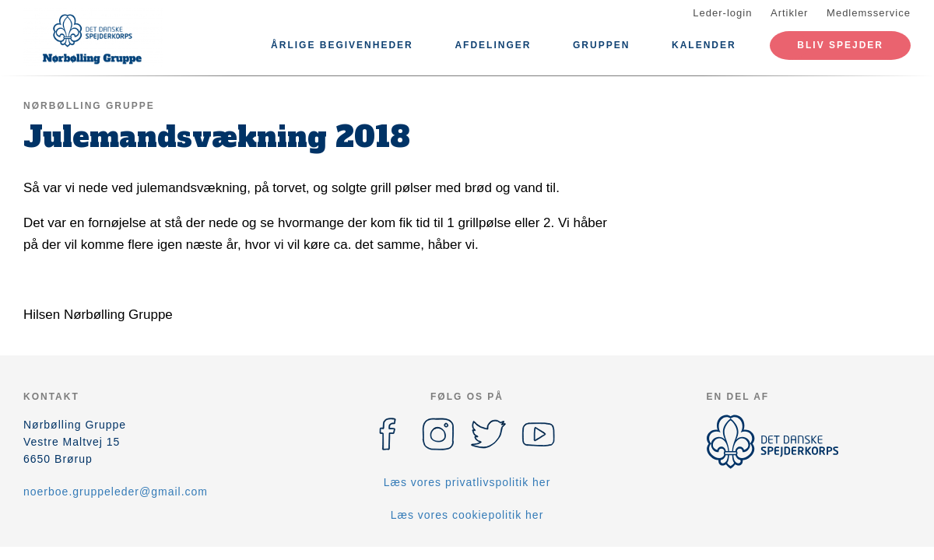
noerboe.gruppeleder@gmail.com (116, 492)
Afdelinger (493, 45)
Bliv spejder (840, 45)
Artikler (789, 13)
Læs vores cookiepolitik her (467, 515)
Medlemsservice (869, 13)
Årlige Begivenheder (342, 45)
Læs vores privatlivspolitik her (467, 482)
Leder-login (722, 13)
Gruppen (601, 45)
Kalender (704, 45)
